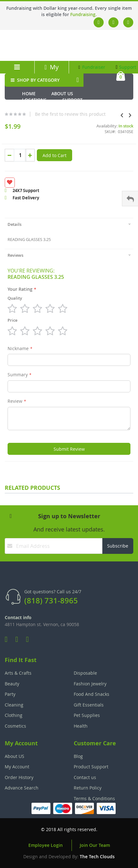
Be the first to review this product (70, 114)
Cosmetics (15, 726)
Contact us (85, 777)
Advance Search (22, 788)
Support (126, 67)
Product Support (91, 767)
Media (29, 106)
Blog (78, 756)
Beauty (12, 684)
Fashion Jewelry (90, 684)
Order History (19, 777)
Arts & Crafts (18, 673)
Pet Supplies (87, 715)
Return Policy (88, 788)
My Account (52, 71)
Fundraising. (83, 14)
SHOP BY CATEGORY (34, 80)
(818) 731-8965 (51, 601)
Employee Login (46, 845)
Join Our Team (95, 845)
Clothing (14, 715)
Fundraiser (92, 67)
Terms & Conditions (94, 798)
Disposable (85, 673)
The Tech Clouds (97, 856)
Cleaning (14, 705)
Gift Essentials (89, 705)
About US (14, 756)
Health (81, 726)
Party (10, 694)
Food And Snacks (92, 694)
